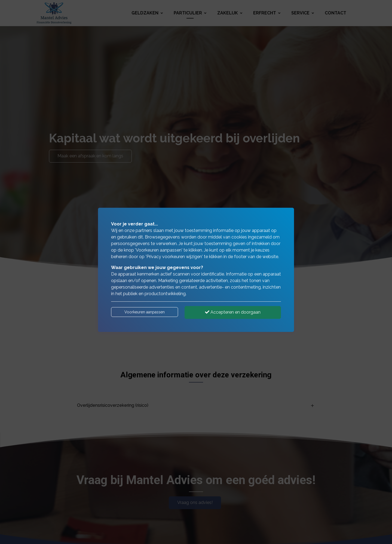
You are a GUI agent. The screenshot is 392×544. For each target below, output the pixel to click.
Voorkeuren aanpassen (145, 312)
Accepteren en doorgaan (233, 312)
